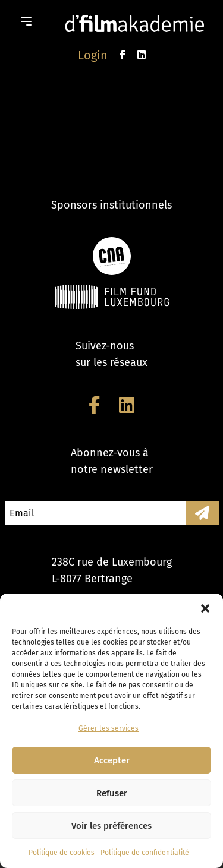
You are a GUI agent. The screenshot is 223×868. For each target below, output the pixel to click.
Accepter (112, 760)
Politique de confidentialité (145, 853)
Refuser (112, 793)
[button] (205, 608)
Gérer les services (109, 728)
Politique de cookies (62, 853)
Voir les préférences (111, 826)
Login (93, 55)
